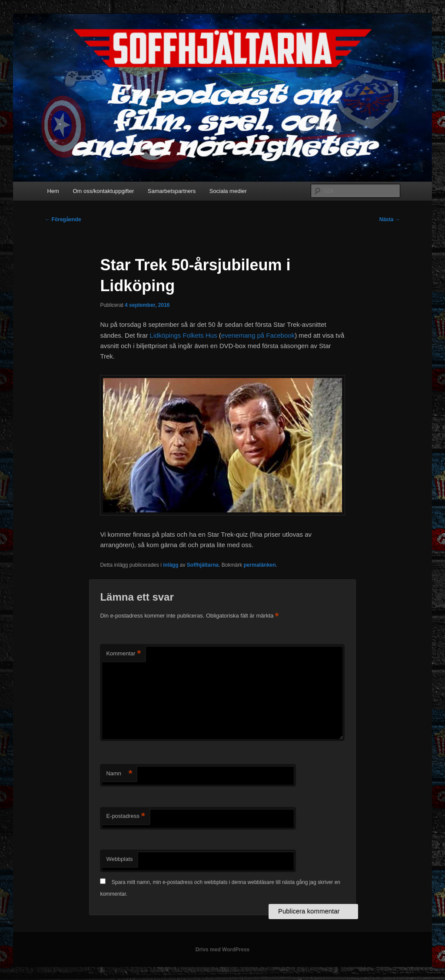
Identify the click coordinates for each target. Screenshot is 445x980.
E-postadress (125, 816)
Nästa (390, 219)
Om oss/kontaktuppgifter (103, 191)
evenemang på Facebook (258, 335)
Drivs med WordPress (223, 950)
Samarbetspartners (172, 191)
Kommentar (123, 654)
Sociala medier (228, 191)
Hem (53, 191)
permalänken (260, 565)
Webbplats (119, 859)
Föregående (63, 219)
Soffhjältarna (203, 565)
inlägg (171, 565)
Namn (119, 774)
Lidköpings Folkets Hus (184, 335)
